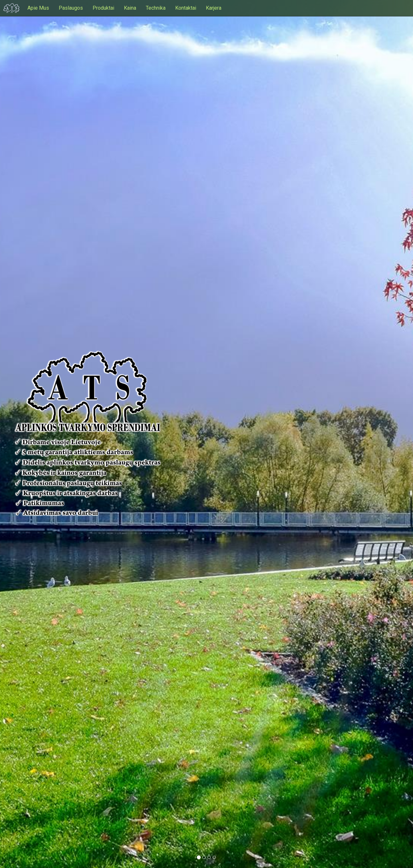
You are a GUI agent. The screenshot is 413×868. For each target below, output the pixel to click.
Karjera (214, 8)
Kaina (130, 8)
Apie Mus (38, 8)
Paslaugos (71, 8)
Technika (156, 8)
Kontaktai (186, 8)
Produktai (103, 8)
